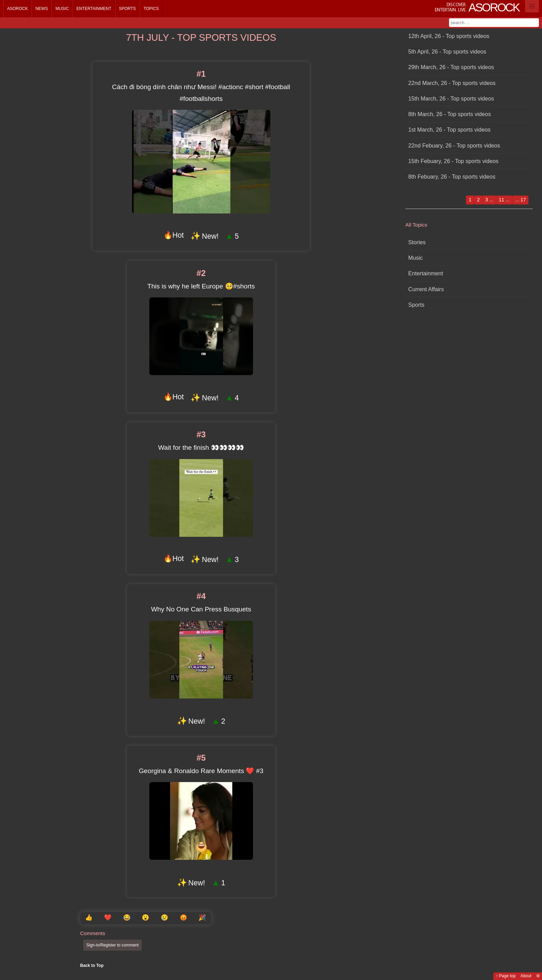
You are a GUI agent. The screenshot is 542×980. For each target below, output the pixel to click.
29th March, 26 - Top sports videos (451, 67)
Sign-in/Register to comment (113, 945)
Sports (127, 9)
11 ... (504, 200)
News (41, 9)
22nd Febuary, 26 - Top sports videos (454, 145)
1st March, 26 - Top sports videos (449, 130)
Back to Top (92, 965)
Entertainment (94, 9)
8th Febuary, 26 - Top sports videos (452, 177)
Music (62, 9)
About (526, 976)
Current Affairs (426, 289)
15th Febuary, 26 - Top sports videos (453, 161)
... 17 (520, 200)
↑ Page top (506, 976)
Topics (151, 9)
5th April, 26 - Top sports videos (447, 51)
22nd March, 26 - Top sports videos (452, 83)
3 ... (489, 200)
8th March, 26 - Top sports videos (450, 114)
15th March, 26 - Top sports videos (451, 98)
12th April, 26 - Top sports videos (449, 36)
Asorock (17, 9)
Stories (417, 242)
